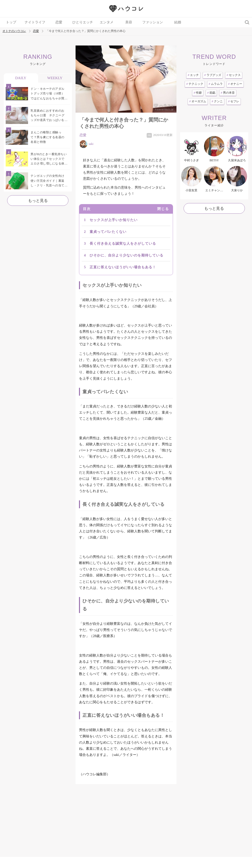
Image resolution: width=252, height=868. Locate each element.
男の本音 (228, 93)
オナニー (235, 84)
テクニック (195, 84)
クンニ (217, 101)
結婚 (178, 22)
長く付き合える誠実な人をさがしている (123, 244)
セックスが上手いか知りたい (114, 220)
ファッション (153, 22)
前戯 (211, 93)
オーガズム (198, 101)
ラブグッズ (213, 75)
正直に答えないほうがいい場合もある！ (123, 267)
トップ (11, 22)
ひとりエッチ (83, 22)
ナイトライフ (35, 22)
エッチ (193, 75)
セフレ (234, 101)
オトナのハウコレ (14, 31)
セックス (234, 75)
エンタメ (107, 22)
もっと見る (38, 201)
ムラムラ (216, 84)
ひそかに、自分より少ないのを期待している (126, 255)
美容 (129, 22)
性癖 (198, 93)
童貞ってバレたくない (108, 232)
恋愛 (59, 22)
